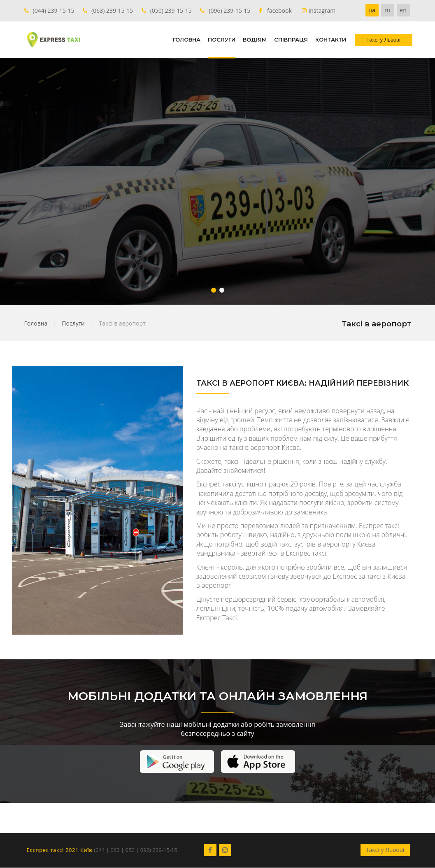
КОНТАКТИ (331, 40)
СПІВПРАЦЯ (291, 40)
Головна (36, 323)
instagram (322, 10)
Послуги (73, 323)
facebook (279, 10)
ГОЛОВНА (187, 40)
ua (372, 10)
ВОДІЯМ (255, 40)
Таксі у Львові (385, 850)
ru (387, 10)
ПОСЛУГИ (222, 40)
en (403, 10)
